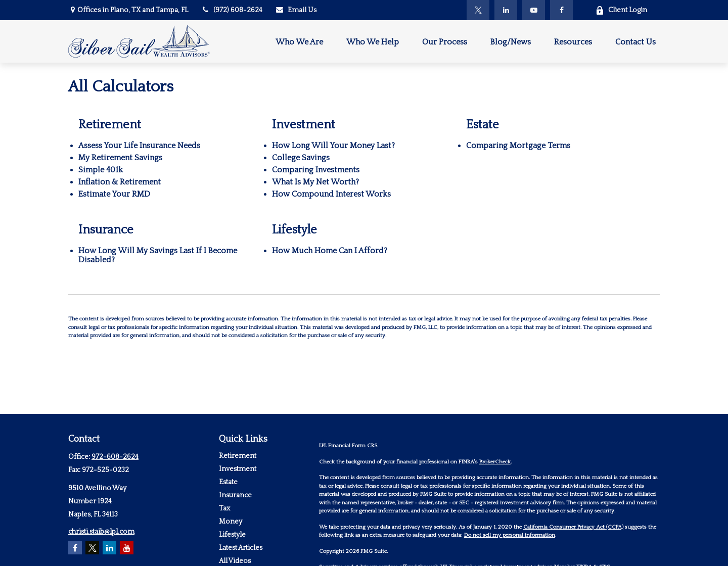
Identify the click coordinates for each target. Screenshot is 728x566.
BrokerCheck (495, 462)
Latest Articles (241, 548)
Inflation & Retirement (120, 182)
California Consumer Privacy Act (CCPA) (573, 527)
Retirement (238, 456)
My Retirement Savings (120, 158)
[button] (299, 41)
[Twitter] (478, 10)
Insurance (235, 495)
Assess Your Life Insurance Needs (139, 146)
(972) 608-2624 (232, 10)
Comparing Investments (316, 170)
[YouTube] (534, 10)
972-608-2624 (115, 457)
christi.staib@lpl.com (101, 532)
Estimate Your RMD (114, 194)
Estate (228, 482)
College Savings (301, 158)
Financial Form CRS (353, 446)
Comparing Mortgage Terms (518, 146)
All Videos (235, 561)
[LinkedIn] (506, 10)
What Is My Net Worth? (315, 182)
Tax (224, 508)
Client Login (621, 10)
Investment (238, 469)
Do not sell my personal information (510, 535)
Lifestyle (232, 535)
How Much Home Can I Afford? (330, 251)
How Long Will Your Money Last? (333, 146)
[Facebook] (561, 10)
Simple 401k (101, 170)
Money (231, 522)
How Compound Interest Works (331, 194)
